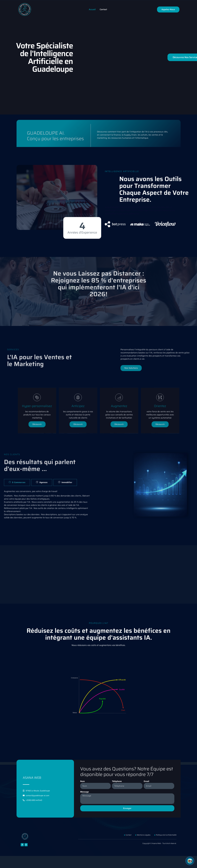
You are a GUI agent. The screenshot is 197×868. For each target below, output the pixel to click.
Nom (82, 781)
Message (85, 792)
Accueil (92, 9)
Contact (103, 9)
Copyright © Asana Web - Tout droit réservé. (159, 843)
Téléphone (117, 781)
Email (146, 781)
